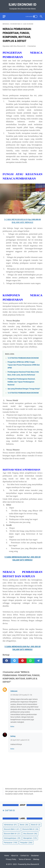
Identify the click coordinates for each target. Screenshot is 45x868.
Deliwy (13, 736)
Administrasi (10, 825)
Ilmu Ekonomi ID (22, 5)
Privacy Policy (11, 859)
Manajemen (30, 838)
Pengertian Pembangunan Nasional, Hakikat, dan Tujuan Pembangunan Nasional (21, 382)
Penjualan (26, 843)
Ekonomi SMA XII (12, 834)
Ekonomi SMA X (12, 829)
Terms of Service (25, 859)
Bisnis (24, 825)
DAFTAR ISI (10, 810)
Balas (12, 726)
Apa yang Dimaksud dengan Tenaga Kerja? (24, 389)
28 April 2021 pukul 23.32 (20, 740)
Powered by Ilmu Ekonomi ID (28, 864)
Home (7, 856)
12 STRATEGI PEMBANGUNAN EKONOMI (23, 358)
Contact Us (25, 856)
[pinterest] (22, 661)
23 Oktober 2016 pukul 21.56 (21, 695)
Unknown (14, 691)
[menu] (6, 16)
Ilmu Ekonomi (30, 834)
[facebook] (7, 661)
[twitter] (15, 661)
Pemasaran (11, 843)
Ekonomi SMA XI (30, 829)
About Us (15, 856)
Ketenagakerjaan (12, 838)
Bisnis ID (36, 825)
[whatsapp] (30, 661)
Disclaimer (35, 856)
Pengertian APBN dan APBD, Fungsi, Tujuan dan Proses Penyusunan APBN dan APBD (24, 365)
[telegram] (38, 661)
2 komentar (32, 46)
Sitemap (36, 859)
